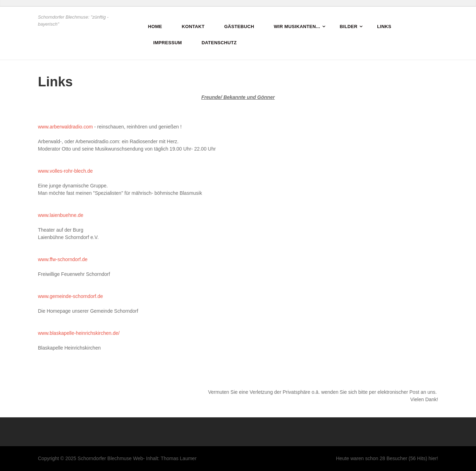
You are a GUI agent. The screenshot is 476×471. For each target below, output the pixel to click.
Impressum (168, 43)
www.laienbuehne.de (61, 215)
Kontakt (193, 26)
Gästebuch (239, 26)
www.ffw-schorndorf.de (63, 259)
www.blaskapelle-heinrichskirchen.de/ (79, 333)
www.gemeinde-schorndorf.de (70, 296)
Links (384, 26)
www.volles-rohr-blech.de (65, 171)
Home (155, 26)
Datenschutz (219, 43)
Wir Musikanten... (297, 26)
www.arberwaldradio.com (65, 127)
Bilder (349, 26)
